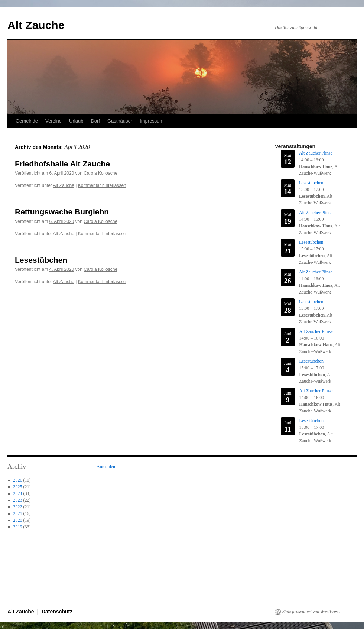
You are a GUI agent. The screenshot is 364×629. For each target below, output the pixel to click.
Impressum (152, 121)
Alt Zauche (36, 25)
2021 (18, 513)
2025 (18, 487)
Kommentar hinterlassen (102, 185)
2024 (18, 493)
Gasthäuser (120, 121)
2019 (18, 527)
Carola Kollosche (100, 173)
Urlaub (76, 121)
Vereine (53, 121)
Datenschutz (57, 612)
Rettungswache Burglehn (62, 212)
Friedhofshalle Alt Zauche (62, 164)
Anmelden (106, 467)
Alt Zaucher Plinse (316, 153)
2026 (18, 480)
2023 (18, 500)
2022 (18, 507)
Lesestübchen (41, 260)
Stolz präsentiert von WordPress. (311, 612)
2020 (18, 520)
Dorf (95, 121)
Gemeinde (27, 121)
